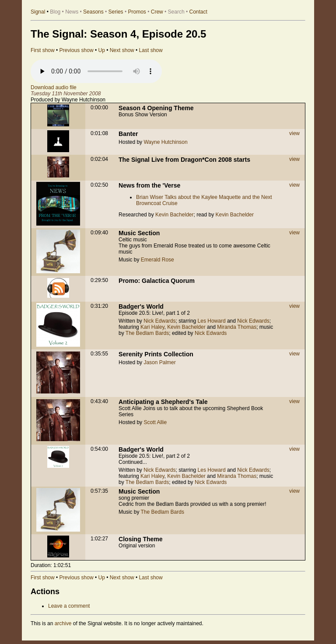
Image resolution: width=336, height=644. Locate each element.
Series (116, 12)
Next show (122, 50)
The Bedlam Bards (147, 333)
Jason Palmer (159, 362)
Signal (38, 12)
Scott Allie (155, 422)
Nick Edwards (159, 321)
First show (43, 50)
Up (101, 50)
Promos (137, 12)
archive (63, 623)
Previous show (77, 50)
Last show (151, 50)
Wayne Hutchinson (165, 142)
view (294, 133)
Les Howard (212, 321)
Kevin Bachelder (174, 215)
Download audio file (54, 87)
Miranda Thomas (237, 327)
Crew (157, 12)
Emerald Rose (157, 260)
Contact (198, 12)
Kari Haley (152, 327)
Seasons (93, 12)
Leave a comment (69, 606)
